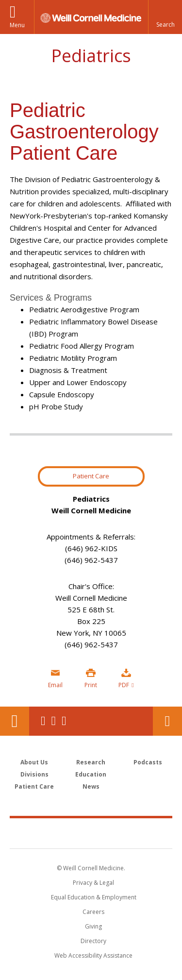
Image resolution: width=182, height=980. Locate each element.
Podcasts (148, 762)
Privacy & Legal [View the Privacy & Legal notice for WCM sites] (93, 883)
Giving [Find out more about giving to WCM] (93, 926)
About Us (34, 762)
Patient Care (91, 476)
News (91, 786)
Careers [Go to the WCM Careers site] (93, 912)
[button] (165, 17)
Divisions (34, 774)
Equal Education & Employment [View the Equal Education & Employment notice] (94, 897)
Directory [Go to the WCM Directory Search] (93, 941)
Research (91, 762)
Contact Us (167, 721)
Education (91, 774)
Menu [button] (17, 25)
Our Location (15, 721)
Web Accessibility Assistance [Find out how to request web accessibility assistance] (93, 955)
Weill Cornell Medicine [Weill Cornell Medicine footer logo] (91, 833)
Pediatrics (91, 56)
